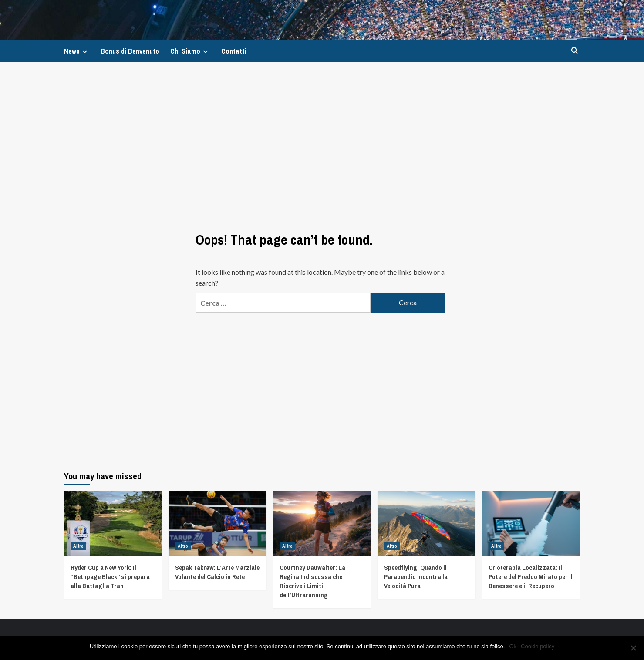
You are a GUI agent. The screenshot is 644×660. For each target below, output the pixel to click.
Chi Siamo (190, 51)
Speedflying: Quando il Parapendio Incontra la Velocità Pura (416, 577)
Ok (513, 646)
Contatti (234, 51)
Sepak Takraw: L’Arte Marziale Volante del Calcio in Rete (217, 572)
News (77, 51)
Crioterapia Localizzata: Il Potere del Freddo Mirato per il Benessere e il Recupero (531, 577)
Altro (78, 546)
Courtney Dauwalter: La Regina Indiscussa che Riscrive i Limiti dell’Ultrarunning (312, 581)
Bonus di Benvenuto (130, 51)
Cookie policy (538, 646)
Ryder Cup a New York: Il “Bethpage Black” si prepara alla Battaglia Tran (110, 577)
